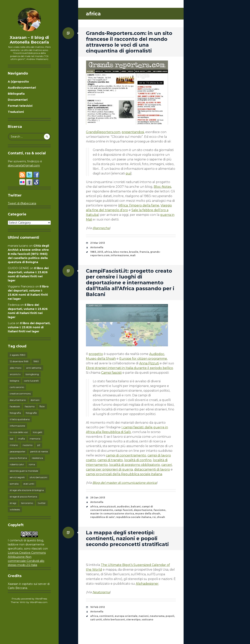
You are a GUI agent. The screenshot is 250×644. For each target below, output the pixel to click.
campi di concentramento (126, 455)
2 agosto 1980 (18, 355)
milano (14, 445)
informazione (17, 426)
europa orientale (126, 616)
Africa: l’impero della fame (139, 205)
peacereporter (18, 451)
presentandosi (133, 132)
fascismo (30, 406)
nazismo (28, 445)
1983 (93, 252)
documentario (18, 400)
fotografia (15, 413)
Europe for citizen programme (143, 359)
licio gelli (37, 432)
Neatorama (101, 592)
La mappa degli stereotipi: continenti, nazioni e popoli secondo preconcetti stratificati (127, 538)
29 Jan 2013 (98, 498)
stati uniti (29, 484)
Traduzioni (16, 112)
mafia (21, 439)
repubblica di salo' (102, 517)
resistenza (37, 458)
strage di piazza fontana (23, 497)
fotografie (31, 413)
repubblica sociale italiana (133, 517)
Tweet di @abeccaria (22, 203)
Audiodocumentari (22, 88)
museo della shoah (148, 514)
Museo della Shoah (101, 359)
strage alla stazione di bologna (27, 490)
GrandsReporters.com (103, 132)
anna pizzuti (108, 507)
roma (32, 464)
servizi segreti (17, 477)
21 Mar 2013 (98, 243)
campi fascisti (123, 510)
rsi (154, 517)
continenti (106, 616)
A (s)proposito (18, 82)
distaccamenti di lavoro (152, 469)
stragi (13, 503)
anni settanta (34, 368)
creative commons (20, 394)
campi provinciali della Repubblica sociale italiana (124, 474)
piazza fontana (18, 458)
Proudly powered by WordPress (29, 599)
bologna (14, 381)
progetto (96, 354)
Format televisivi (20, 106)
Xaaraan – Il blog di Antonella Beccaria (29, 40)
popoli (170, 616)
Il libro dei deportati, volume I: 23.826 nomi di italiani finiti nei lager (29, 327)
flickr (42, 406)
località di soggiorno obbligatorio (135, 465)
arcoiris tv (15, 374)
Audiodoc (157, 354)
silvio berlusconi (38, 477)
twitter (42, 503)
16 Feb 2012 (98, 607)
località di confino (138, 460)
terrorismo (27, 503)
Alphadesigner (147, 584)
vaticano (148, 620)
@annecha (101, 228)
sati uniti (96, 620)
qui (128, 173)
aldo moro (16, 368)
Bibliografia (16, 94)
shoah (161, 517)
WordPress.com (39, 602)
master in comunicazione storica (112, 514)
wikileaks (15, 509)
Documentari (18, 100)
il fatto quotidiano (20, 419)
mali (133, 255)
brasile (134, 252)
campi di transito (110, 460)
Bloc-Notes (162, 187)
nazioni (144, 616)
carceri (167, 465)
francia (144, 252)
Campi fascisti (111, 373)
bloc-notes (121, 252)
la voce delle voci (19, 432)
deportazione (143, 510)
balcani (136, 507)
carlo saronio (17, 387)
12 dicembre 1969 (19, 361)
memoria (35, 439)
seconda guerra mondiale (24, 471)
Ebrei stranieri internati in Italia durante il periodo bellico (129, 368)
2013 (100, 252)
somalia (14, 484)
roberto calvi (17, 464)
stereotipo (133, 620)
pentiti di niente (39, 451)
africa (108, 252)
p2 (39, 445)
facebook (15, 406)
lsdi (12, 439)
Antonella (97, 247)
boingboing (32, 374)
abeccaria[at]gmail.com (24, 165)
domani (35, 400)
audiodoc (123, 507)
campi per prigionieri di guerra (109, 469)
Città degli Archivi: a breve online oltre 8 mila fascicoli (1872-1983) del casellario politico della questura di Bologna (28, 254)
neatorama (157, 616)
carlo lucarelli (31, 381)
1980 (36, 361)
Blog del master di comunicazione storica (124, 483)
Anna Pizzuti (149, 363)
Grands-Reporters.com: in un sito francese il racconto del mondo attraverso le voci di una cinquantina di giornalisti (129, 42)
